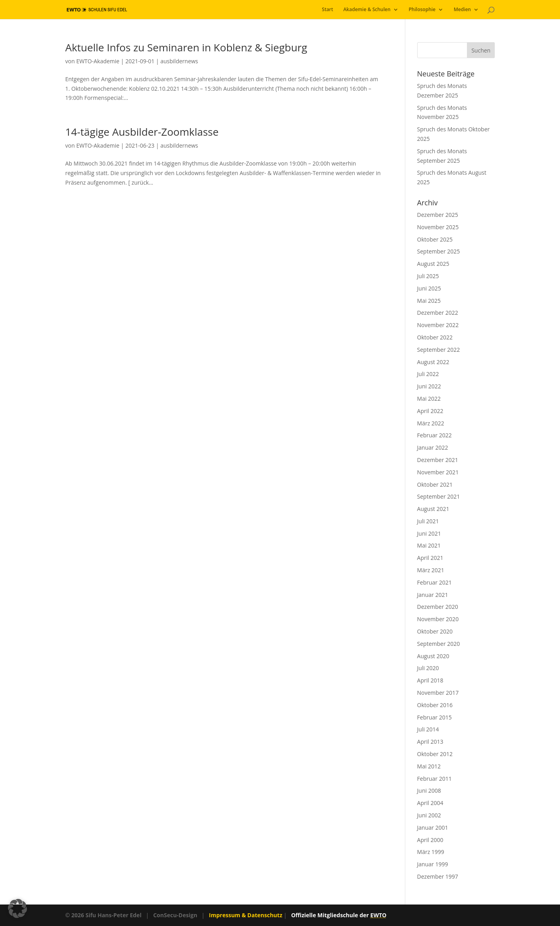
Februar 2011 (435, 779)
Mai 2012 (429, 766)
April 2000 (430, 840)
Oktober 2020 (435, 631)
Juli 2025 (428, 276)
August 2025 (433, 264)
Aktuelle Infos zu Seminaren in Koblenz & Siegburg (186, 47)
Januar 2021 (433, 595)
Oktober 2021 (435, 484)
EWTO (378, 915)
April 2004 (430, 803)
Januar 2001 (433, 828)
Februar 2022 (435, 435)
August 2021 (433, 509)
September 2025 (439, 251)
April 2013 (430, 742)
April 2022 (430, 411)
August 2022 (433, 362)
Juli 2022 (428, 374)
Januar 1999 (433, 864)
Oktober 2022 (435, 337)
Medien (462, 10)
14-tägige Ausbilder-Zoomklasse (142, 132)
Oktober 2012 (435, 754)
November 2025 (438, 227)
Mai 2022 (429, 399)
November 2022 (438, 325)
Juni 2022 (429, 386)
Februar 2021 (435, 582)
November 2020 (438, 619)
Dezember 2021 (438, 460)
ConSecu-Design (175, 915)
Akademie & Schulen (367, 10)
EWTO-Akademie (98, 61)
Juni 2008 (429, 791)
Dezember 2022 (438, 313)
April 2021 (430, 558)
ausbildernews (179, 61)
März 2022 (431, 423)
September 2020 (439, 644)
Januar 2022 (433, 447)
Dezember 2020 (438, 607)
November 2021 (438, 472)
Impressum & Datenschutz (245, 915)
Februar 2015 (435, 717)
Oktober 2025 (435, 239)
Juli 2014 (428, 729)
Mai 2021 (429, 545)
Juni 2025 (429, 288)
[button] (17, 908)
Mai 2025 (429, 301)
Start (327, 10)
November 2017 (438, 693)
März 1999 (431, 852)
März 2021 (431, 570)
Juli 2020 (428, 668)
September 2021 (439, 496)
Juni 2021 (429, 533)
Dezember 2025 (438, 215)
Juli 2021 (428, 521)
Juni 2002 (429, 815)
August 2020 (433, 656)
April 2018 (430, 680)
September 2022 (439, 350)
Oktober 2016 (435, 705)
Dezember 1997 (438, 876)
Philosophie (422, 10)
